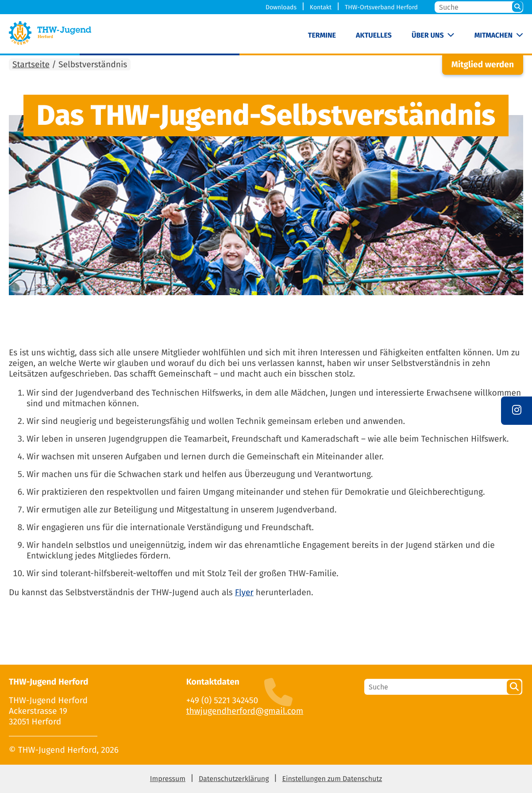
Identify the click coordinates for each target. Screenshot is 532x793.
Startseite (31, 65)
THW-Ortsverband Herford (381, 7)
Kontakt (321, 7)
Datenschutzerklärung (234, 779)
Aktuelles (374, 36)
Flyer (244, 593)
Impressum (168, 779)
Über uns (428, 36)
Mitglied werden (483, 65)
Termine (322, 36)
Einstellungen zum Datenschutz (332, 779)
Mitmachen (493, 36)
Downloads (281, 7)
